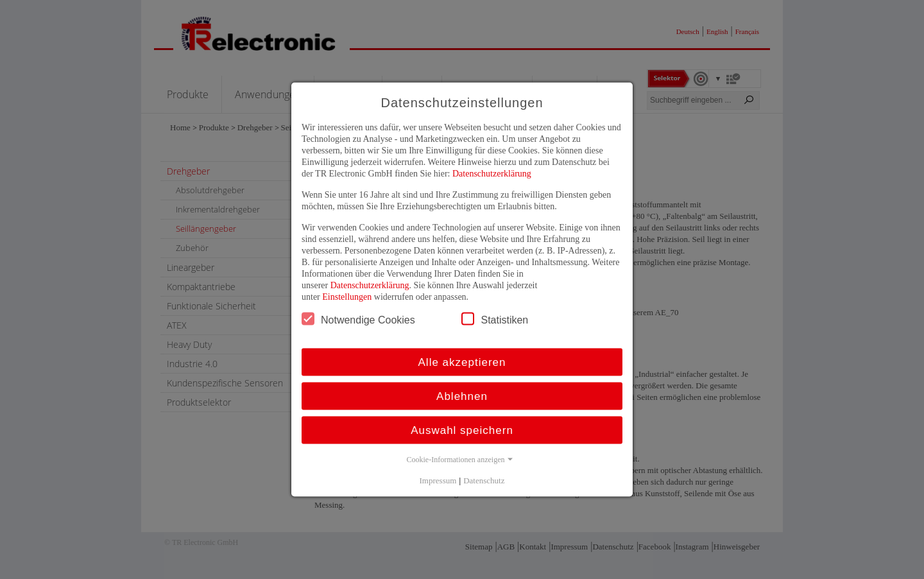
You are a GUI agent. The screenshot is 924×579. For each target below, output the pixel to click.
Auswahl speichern (462, 430)
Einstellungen (347, 297)
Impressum (438, 480)
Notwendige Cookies (358, 319)
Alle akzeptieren (462, 362)
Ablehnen (462, 396)
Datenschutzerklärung (492, 174)
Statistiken (495, 319)
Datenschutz (484, 480)
